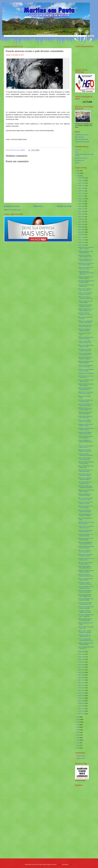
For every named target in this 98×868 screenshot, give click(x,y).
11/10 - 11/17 (82, 196)
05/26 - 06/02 (82, 662)
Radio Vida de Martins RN (81, 139)
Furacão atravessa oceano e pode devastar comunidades (86, 607)
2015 (78, 738)
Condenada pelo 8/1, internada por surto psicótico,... (85, 437)
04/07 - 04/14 (82, 680)
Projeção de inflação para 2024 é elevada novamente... (86, 644)
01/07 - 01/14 (82, 714)
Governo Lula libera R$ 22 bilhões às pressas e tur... (85, 342)
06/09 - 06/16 (82, 657)
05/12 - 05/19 (82, 667)
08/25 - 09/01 (82, 224)
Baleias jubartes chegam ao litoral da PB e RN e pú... (85, 567)
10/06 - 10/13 (82, 209)
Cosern (77, 152)
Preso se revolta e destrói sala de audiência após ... (86, 467)
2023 (78, 717)
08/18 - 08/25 (82, 227)
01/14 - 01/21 (82, 711)
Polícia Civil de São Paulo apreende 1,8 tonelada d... (85, 421)
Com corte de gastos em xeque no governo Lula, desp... (85, 499)
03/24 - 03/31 (82, 685)
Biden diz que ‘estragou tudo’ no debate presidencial (86, 362)
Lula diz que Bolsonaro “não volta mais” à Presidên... (85, 515)
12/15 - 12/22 (82, 183)
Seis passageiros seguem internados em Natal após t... (85, 583)
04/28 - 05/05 (82, 672)
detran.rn (77, 163)
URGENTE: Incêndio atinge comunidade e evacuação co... (86, 487)
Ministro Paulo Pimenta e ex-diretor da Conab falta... (85, 495)
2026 (78, 171)
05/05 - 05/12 (82, 670)
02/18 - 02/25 (82, 698)
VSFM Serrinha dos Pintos (81, 135)
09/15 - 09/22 (82, 217)
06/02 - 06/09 (82, 659)
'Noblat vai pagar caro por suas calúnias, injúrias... (85, 302)
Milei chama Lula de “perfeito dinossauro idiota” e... (85, 563)
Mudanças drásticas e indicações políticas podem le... (86, 385)
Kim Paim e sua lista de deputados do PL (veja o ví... (85, 314)
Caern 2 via (78, 150)
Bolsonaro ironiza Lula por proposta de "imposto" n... (85, 451)
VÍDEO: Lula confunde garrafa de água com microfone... (85, 322)
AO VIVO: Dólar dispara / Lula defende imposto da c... (86, 535)
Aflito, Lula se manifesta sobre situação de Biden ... (85, 579)
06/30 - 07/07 (82, 245)
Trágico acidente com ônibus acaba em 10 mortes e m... (85, 326)
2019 (78, 727)
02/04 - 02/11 (82, 703)
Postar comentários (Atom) (15, 210)
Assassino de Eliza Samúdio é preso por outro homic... (85, 294)
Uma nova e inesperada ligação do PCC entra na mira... (85, 366)
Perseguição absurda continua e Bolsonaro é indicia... (86, 425)
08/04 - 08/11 (82, 232)
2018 (78, 730)
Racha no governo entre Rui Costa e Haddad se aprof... (85, 595)
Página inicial (38, 206)
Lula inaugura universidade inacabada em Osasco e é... (85, 350)
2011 (78, 748)
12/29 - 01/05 (82, 178)
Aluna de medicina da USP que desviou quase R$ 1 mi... (85, 531)
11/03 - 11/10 (82, 199)
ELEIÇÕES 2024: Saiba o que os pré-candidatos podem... (86, 264)
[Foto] (38, 73)
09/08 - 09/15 (82, 219)
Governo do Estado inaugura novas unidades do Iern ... (85, 354)
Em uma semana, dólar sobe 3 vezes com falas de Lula (85, 260)
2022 (78, 720)
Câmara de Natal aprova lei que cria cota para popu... (86, 507)
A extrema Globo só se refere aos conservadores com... (86, 527)
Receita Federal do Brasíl (81, 158)
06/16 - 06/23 (82, 654)
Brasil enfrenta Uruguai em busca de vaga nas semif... (86, 282)
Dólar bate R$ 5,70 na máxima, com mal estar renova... (85, 555)
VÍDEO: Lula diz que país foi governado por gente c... (85, 413)
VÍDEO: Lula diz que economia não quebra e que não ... (86, 338)
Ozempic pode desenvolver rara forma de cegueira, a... (86, 278)
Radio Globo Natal (80, 137)
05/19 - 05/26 (82, 665)
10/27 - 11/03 (82, 201)
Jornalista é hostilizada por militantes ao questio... (84, 330)
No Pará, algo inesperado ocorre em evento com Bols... (86, 599)
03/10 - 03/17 (82, 690)
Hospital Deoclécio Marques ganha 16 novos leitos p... (85, 433)
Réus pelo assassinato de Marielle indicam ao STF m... (86, 575)
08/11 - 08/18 (82, 230)
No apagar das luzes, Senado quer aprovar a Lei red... (85, 306)
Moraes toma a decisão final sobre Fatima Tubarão (85, 479)
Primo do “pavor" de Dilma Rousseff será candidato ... (85, 632)
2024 (78, 176)
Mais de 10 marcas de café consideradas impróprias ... (85, 511)
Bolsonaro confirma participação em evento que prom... (86, 547)
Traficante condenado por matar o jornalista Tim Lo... (86, 252)
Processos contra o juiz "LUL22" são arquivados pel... (86, 539)
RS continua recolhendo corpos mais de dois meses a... (85, 401)
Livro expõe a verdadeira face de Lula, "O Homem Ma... (86, 615)
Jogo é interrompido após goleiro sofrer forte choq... (86, 463)
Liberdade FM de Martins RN (82, 142)
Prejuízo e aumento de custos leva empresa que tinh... (85, 620)
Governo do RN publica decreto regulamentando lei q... (86, 587)
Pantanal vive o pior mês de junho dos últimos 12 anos (85, 256)
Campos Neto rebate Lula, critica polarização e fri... (86, 559)
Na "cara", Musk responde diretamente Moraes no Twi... (86, 640)
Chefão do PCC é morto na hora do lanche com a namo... (86, 393)
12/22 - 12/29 (82, 181)
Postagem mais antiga (64, 206)
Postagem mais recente (12, 206)
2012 (78, 745)
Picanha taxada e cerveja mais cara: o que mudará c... (85, 417)
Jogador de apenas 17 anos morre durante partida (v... (86, 523)
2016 (78, 735)
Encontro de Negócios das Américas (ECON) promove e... (85, 442)
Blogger (71, 864)
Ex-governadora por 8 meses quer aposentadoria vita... (85, 603)
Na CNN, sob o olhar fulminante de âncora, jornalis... (86, 370)
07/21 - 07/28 (82, 237)
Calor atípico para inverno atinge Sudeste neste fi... (86, 286)
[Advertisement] (83, 829)
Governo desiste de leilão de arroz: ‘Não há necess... (85, 459)
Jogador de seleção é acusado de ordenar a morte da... (86, 248)
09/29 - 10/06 (82, 212)
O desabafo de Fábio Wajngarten (86, 373)
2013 (78, 743)
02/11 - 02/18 (82, 701)
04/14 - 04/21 (82, 678)
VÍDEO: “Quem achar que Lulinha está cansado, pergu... (86, 298)
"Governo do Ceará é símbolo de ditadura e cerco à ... (86, 447)
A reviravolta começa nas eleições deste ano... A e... (85, 636)
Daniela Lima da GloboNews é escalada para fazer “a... (85, 389)
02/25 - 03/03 (82, 696)
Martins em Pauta (81, 756)
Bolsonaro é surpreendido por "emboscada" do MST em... (85, 543)
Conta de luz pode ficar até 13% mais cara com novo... (86, 268)
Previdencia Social (79, 160)
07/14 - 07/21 (82, 240)
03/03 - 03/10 (82, 693)
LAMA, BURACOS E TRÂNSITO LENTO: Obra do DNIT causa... (86, 273)
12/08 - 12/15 (82, 186)
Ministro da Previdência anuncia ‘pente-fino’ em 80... (86, 346)
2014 (78, 740)
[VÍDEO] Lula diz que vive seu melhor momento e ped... (86, 310)
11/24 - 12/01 (82, 191)
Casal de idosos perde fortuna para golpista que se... (85, 483)
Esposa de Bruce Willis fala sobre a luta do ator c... (85, 290)
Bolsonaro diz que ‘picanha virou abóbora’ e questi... (86, 491)
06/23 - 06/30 (82, 652)
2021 (78, 722)
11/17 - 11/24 (82, 193)
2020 (78, 725)
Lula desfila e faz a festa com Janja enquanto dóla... (85, 471)
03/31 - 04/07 (82, 683)
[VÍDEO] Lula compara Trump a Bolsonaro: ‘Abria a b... (86, 571)
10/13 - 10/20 (82, 206)
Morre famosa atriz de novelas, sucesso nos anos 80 (85, 503)
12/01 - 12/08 (82, 188)
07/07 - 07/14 (82, 242)
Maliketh (59, 864)
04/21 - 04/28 (82, 675)
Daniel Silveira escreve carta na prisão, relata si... (86, 377)
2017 (78, 733)
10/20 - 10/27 (82, 204)
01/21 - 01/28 (82, 709)
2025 (78, 173)
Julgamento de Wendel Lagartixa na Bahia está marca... (86, 429)
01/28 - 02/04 (82, 706)
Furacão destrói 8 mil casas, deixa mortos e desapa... (85, 475)
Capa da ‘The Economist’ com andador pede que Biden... (85, 405)
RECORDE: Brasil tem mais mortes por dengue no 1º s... (85, 409)
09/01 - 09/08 (82, 222)
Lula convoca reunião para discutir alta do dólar (84, 551)
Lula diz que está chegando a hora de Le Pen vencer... (85, 591)
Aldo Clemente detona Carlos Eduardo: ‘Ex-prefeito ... (85, 358)
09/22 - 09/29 (82, 214)
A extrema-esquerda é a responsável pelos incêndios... (86, 455)
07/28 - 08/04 (82, 235)
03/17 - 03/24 (82, 688)
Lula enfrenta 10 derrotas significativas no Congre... (85, 611)
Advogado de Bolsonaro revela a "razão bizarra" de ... (86, 381)
